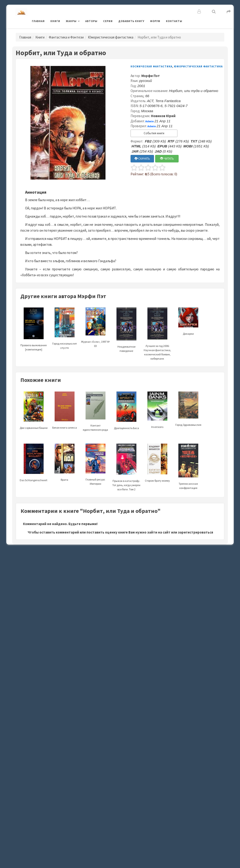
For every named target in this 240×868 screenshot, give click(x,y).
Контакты (174, 21)
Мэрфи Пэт (151, 76)
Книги (55, 21)
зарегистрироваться (195, 532)
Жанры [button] (71, 21)
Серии (108, 21)
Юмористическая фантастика (111, 37)
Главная (38, 21)
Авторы (91, 21)
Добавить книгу (131, 21)
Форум (155, 21)
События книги (154, 133)
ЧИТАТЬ (167, 159)
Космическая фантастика (151, 66)
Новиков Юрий (163, 116)
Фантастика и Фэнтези (66, 37)
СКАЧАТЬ (142, 159)
